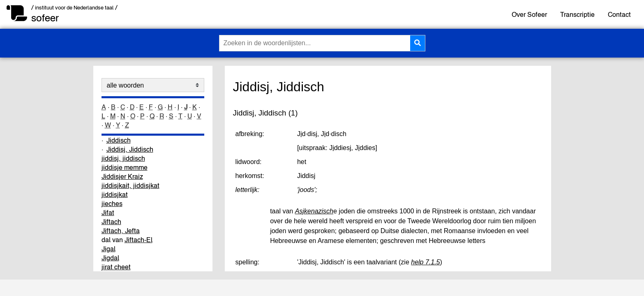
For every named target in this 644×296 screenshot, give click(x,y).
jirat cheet (116, 267)
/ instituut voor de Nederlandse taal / (74, 8)
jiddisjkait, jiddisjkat (130, 185)
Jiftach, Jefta (121, 231)
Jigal (108, 249)
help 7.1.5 (425, 262)
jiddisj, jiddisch (123, 158)
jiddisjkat (115, 194)
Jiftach (111, 222)
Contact (619, 14)
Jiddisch (119, 140)
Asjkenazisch (314, 211)
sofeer (45, 18)
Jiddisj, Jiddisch (130, 149)
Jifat (108, 213)
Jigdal (110, 258)
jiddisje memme (125, 167)
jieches (112, 203)
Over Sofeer (529, 14)
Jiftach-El (138, 240)
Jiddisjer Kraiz (122, 176)
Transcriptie (577, 14)
